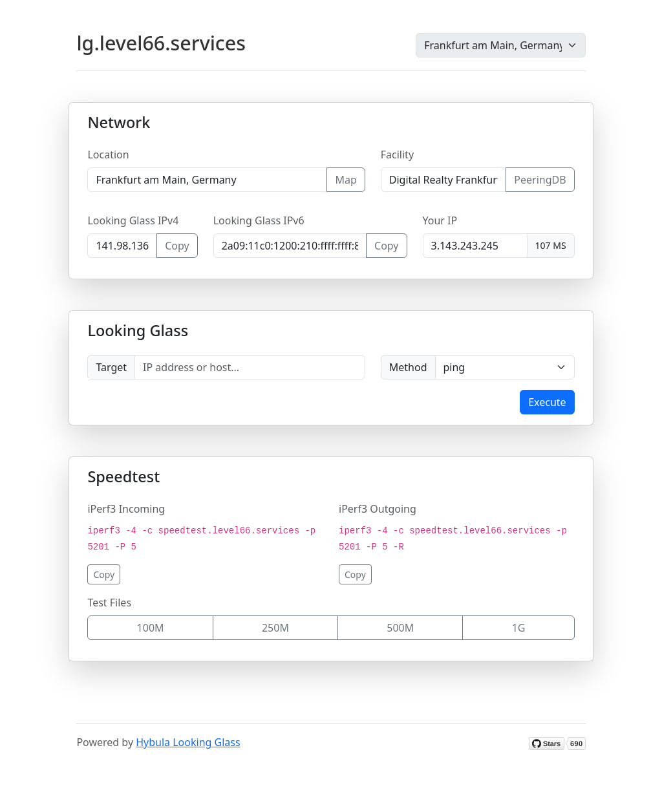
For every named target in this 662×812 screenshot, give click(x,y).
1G (519, 628)
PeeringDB (540, 180)
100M (151, 628)
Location (108, 155)
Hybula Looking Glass (188, 742)
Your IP (440, 220)
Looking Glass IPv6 (259, 220)
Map (346, 180)
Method (408, 367)
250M (275, 628)
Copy (177, 246)
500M (400, 628)
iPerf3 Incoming (126, 509)
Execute (547, 402)
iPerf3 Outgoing (378, 509)
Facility (397, 155)
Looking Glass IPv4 (133, 220)
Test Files (109, 603)
